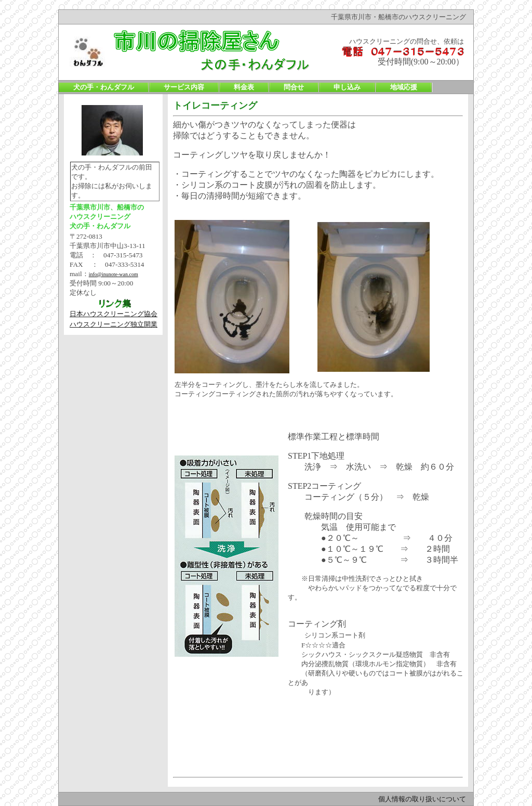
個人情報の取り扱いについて (422, 799)
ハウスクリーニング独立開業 (114, 324)
